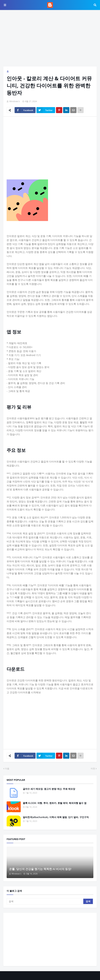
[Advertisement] (50, 38)
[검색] (45, 901)
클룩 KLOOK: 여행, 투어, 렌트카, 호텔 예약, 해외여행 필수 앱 (55, 803)
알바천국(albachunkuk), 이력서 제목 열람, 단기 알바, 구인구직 (56, 817)
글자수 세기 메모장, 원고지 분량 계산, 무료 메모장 (49, 789)
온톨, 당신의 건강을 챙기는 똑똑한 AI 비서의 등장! (40, 869)
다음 (7, 768)
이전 (93, 768)
